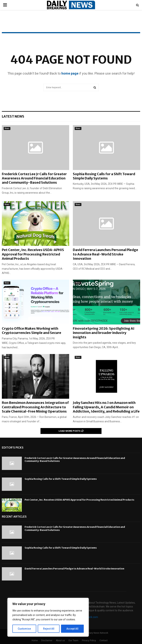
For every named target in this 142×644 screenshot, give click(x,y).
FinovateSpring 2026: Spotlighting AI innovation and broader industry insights (104, 333)
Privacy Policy (89, 640)
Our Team (73, 640)
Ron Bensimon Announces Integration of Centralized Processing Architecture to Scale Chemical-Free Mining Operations (35, 407)
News (7, 128)
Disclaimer (47, 640)
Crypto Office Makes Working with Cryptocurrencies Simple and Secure (32, 331)
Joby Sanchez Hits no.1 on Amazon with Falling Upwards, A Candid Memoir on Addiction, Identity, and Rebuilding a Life (106, 407)
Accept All (72, 629)
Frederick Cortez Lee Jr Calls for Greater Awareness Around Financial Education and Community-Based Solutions (34, 178)
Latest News (13, 116)
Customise (24, 629)
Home (35, 640)
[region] (48, 617)
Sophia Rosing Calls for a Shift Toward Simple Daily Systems (104, 176)
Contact (104, 640)
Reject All (49, 629)
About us (60, 640)
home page (70, 73)
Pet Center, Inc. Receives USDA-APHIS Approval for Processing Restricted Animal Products (33, 254)
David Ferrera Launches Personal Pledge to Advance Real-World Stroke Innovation (105, 254)
